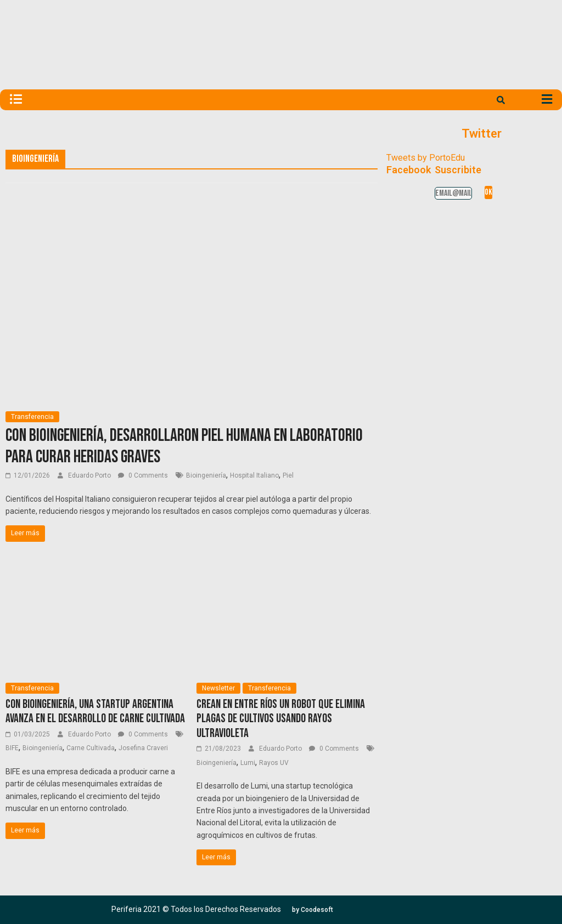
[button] (313, 910)
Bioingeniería (206, 475)
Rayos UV (274, 763)
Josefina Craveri (143, 748)
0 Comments (143, 475)
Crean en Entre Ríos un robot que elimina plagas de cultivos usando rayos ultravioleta (281, 719)
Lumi (248, 763)
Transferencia (32, 417)
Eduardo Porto (90, 475)
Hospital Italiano (254, 475)
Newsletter (218, 688)
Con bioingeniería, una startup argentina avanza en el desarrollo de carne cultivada (95, 712)
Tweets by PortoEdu (426, 158)
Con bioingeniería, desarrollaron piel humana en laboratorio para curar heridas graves (184, 446)
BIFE (12, 748)
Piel (288, 475)
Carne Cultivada (91, 748)
